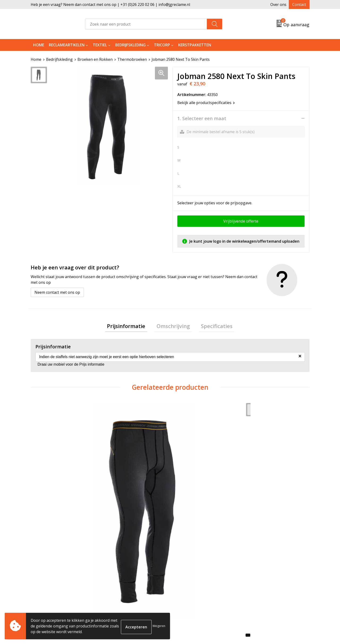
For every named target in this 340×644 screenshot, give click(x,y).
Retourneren (187, 568)
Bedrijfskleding (130, 45)
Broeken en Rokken (95, 59)
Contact (299, 4)
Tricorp (162, 45)
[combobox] (146, 24)
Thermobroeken (132, 59)
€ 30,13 (49, 488)
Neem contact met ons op (57, 292)
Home (39, 45)
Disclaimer (254, 583)
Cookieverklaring (260, 568)
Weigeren (159, 626)
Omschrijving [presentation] (173, 327)
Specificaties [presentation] (213, 327)
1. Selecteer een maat (202, 118)
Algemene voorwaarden (266, 561)
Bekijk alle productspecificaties (206, 102)
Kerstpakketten (195, 45)
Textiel (100, 45)
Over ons (278, 4)
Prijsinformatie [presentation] (130, 327)
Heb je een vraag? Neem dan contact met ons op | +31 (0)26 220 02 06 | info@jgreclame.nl (110, 4)
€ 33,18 (119, 481)
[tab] (130, 327)
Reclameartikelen (67, 45)
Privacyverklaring (260, 575)
